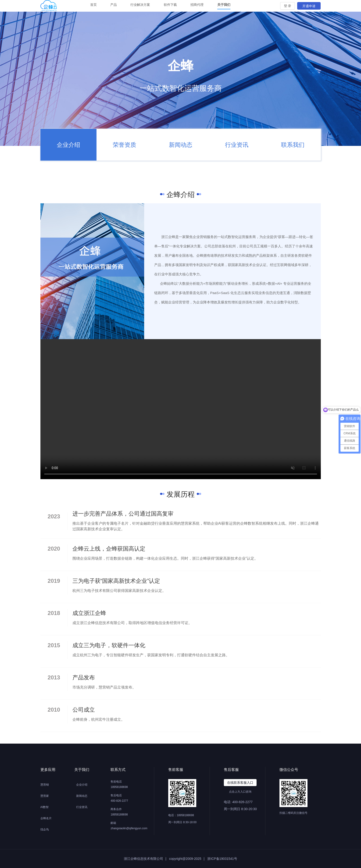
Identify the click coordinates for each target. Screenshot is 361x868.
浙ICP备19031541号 (222, 859)
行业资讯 (82, 807)
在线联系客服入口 (240, 783)
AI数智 (45, 807)
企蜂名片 (46, 818)
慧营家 (45, 796)
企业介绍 (82, 785)
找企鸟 (45, 829)
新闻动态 (82, 796)
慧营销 (45, 785)
